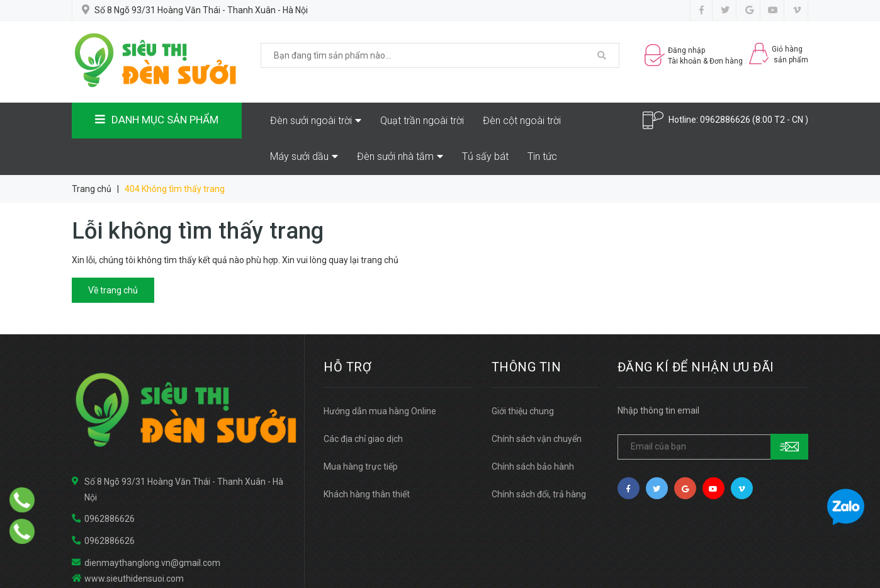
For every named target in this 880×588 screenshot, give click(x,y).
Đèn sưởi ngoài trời (316, 121)
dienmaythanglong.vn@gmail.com (152, 563)
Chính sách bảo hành (533, 466)
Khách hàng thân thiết (367, 494)
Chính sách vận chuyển (537, 439)
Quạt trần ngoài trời (422, 121)
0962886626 (725, 120)
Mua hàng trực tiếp (361, 466)
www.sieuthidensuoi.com (134, 579)
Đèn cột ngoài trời (522, 121)
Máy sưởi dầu (304, 156)
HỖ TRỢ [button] (347, 367)
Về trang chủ (113, 290)
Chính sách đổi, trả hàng (539, 494)
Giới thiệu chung (523, 411)
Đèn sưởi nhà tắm (400, 156)
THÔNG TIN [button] (527, 367)
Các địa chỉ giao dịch (363, 439)
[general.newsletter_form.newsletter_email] (713, 447)
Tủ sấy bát (485, 156)
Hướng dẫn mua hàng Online (380, 411)
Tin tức (542, 156)
